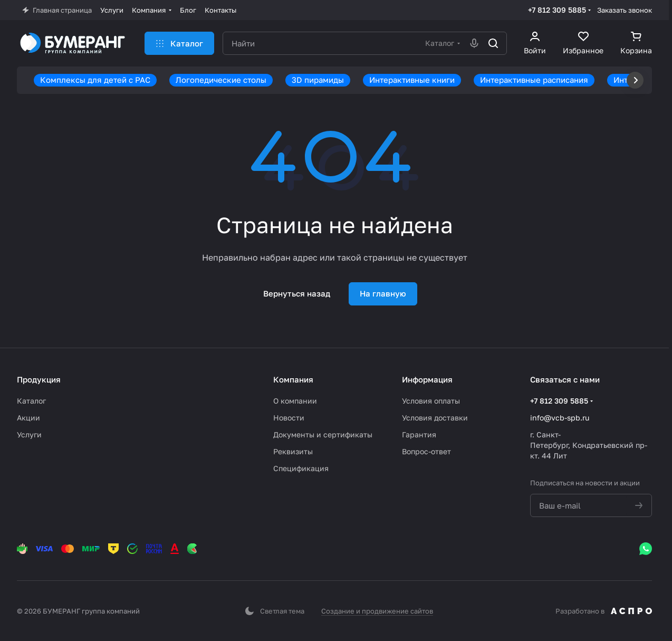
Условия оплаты (431, 401)
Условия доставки (435, 418)
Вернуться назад (297, 293)
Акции (28, 418)
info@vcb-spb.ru (560, 418)
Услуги (29, 434)
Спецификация (301, 468)
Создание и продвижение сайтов (377, 611)
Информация (427, 379)
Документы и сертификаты (323, 434)
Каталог (31, 401)
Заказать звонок (625, 10)
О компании (295, 401)
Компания (293, 379)
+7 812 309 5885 (557, 10)
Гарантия (419, 434)
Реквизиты (293, 451)
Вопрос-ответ (426, 451)
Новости (289, 418)
